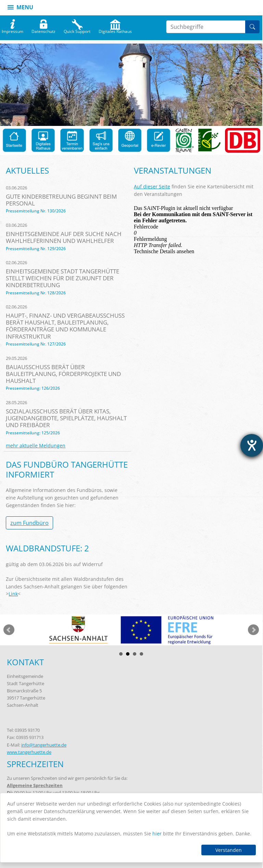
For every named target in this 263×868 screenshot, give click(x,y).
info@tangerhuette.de (44, 745)
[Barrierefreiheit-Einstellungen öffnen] (252, 445)
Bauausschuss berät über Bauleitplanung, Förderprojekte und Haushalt (63, 374)
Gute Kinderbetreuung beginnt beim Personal (61, 200)
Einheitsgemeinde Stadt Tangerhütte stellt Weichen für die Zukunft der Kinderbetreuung (62, 278)
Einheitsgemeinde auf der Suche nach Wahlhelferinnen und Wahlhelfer (64, 237)
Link (13, 594)
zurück (9, 630)
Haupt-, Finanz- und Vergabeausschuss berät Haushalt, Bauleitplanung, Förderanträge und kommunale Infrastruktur (65, 326)
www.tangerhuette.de (29, 752)
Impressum (12, 30)
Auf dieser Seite (152, 186)
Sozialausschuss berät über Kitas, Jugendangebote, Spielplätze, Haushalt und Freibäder (66, 418)
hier (157, 834)
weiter (253, 630)
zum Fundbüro (29, 523)
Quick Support (77, 30)
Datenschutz (43, 30)
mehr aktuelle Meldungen (36, 445)
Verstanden (229, 850)
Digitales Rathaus (115, 30)
